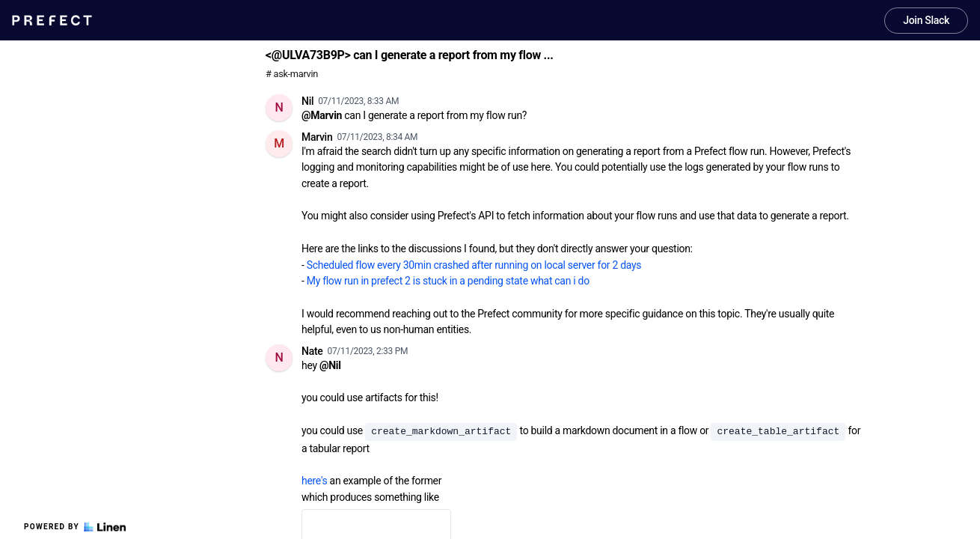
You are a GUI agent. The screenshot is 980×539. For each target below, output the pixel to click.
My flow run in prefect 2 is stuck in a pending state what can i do (448, 281)
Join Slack (926, 20)
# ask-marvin (292, 74)
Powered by (75, 527)
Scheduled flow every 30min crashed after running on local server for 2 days (474, 265)
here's (314, 481)
